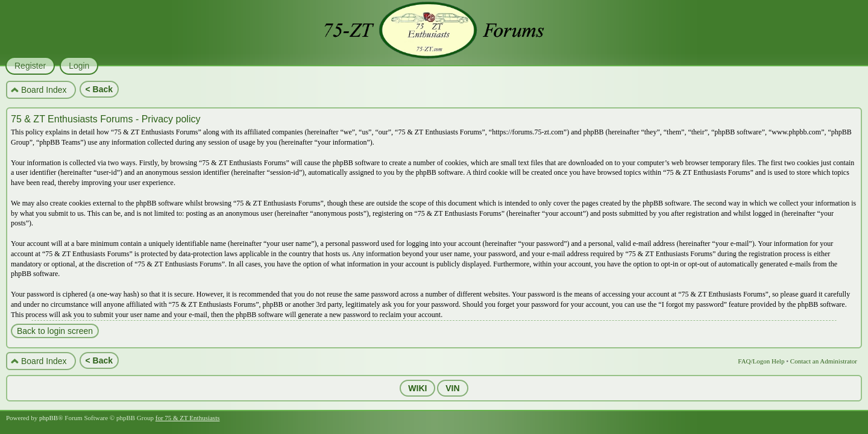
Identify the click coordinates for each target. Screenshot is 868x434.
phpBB (49, 418)
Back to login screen (55, 331)
